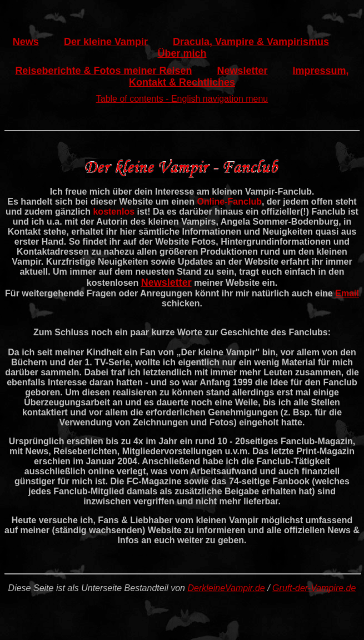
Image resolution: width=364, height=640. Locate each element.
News (26, 42)
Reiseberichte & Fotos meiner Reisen (103, 71)
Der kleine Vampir (106, 42)
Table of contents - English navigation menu (182, 99)
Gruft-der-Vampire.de (314, 588)
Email (347, 293)
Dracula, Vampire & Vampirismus (251, 42)
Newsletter (243, 71)
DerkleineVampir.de (226, 588)
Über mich (182, 53)
